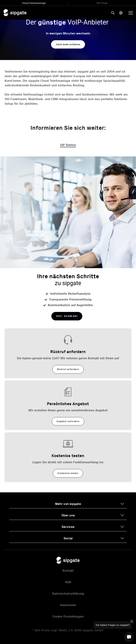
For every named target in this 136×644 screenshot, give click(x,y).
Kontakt (68, 571)
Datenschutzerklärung (68, 594)
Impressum (68, 605)
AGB (68, 582)
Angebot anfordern (68, 421)
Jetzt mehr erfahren (68, 44)
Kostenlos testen (68, 473)
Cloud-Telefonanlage (34, 3)
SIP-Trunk (102, 3)
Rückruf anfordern (68, 369)
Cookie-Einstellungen (68, 616)
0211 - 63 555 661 (67, 316)
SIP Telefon (68, 145)
